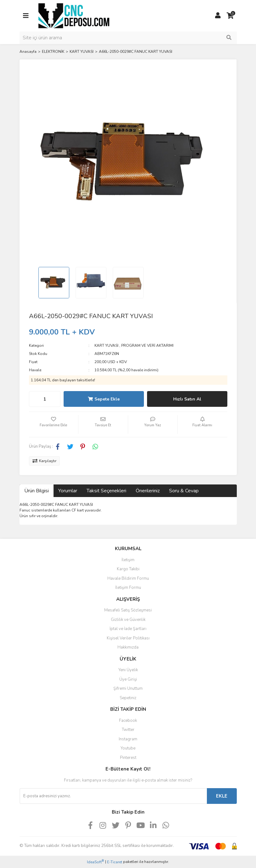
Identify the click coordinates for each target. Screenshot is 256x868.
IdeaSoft (95, 862)
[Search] (128, 38)
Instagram (128, 739)
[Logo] (74, 15)
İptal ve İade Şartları (128, 629)
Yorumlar (68, 491)
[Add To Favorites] (54, 424)
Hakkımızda (128, 647)
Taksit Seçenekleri (106, 491)
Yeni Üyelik (128, 670)
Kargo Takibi (128, 569)
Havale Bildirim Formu (128, 578)
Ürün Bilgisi (37, 491)
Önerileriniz (148, 491)
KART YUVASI (106, 346)
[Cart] (230, 16)
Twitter (128, 730)
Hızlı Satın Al (187, 399)
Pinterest (128, 758)
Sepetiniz (128, 698)
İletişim (128, 560)
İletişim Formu (128, 588)
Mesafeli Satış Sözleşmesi (128, 610)
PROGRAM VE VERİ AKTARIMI (147, 346)
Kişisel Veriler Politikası (128, 638)
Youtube (128, 748)
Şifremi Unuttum (128, 688)
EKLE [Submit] (222, 796)
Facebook (128, 721)
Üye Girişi (128, 679)
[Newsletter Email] (113, 796)
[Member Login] (218, 16)
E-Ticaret (115, 862)
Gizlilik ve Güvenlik (128, 620)
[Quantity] (45, 399)
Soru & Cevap (184, 491)
